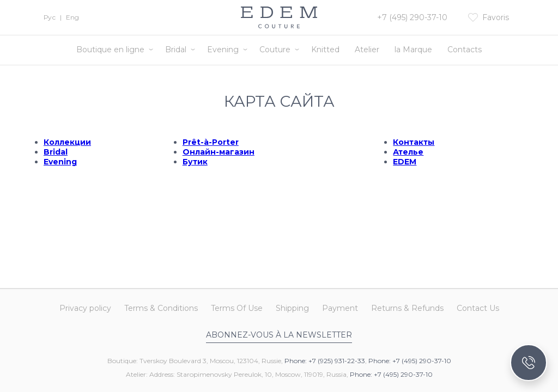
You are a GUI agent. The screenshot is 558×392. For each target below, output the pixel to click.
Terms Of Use (237, 308)
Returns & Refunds (407, 308)
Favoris (496, 17)
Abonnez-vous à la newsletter (279, 335)
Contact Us (478, 308)
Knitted (325, 50)
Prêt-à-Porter (211, 142)
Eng (72, 17)
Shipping (292, 308)
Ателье (408, 152)
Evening (223, 50)
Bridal (176, 50)
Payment (340, 308)
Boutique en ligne (110, 50)
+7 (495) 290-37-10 (412, 17)
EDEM (405, 162)
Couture (275, 50)
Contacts (465, 50)
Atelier (367, 50)
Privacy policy (85, 308)
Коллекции (67, 142)
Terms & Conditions (161, 308)
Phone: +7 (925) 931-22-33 (325, 361)
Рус (50, 17)
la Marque (413, 50)
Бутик (195, 162)
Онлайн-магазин (219, 152)
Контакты (414, 142)
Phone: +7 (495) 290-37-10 (410, 361)
